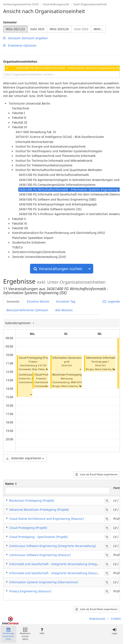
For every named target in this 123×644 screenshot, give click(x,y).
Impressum (97, 619)
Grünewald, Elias (28, 369)
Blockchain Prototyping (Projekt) (73, 375)
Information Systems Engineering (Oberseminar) (44, 582)
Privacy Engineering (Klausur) (30, 591)
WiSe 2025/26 (59, 29)
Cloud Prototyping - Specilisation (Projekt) (39, 537)
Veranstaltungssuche (56, 4)
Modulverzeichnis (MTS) (25, 634)
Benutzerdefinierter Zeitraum (27, 310)
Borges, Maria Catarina (65, 386)
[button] (47, 369)
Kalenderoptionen (18, 323)
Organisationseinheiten (20, 61)
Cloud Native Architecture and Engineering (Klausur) (47, 519)
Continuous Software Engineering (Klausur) (40, 555)
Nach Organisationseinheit (90, 4)
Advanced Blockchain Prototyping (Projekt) (39, 510)
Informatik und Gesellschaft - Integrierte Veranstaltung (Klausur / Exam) (60, 573)
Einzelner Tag (66, 301)
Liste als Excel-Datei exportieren (97, 474)
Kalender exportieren (25, 458)
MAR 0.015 (76, 382)
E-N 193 (42, 365)
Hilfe (42, 631)
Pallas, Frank (45, 369)
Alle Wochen (64, 310)
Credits (116, 619)
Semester (10, 22)
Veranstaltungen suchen (58, 269)
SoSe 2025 (37, 29)
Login (114, 631)
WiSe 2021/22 (15, 29)
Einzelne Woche (38, 301)
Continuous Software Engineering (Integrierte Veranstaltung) (53, 546)
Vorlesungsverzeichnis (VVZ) (21, 4)
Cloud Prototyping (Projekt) (36, 358)
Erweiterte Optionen (20, 45)
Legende (111, 301)
